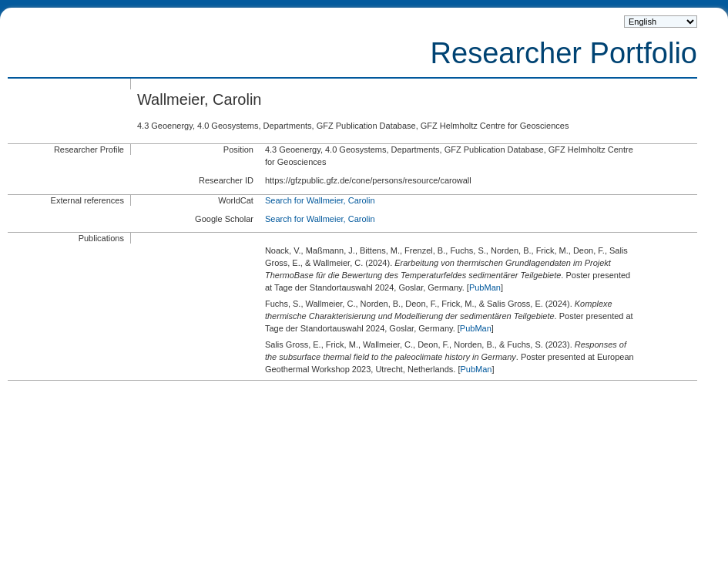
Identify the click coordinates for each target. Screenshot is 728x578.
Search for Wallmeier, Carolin (320, 200)
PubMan (485, 287)
